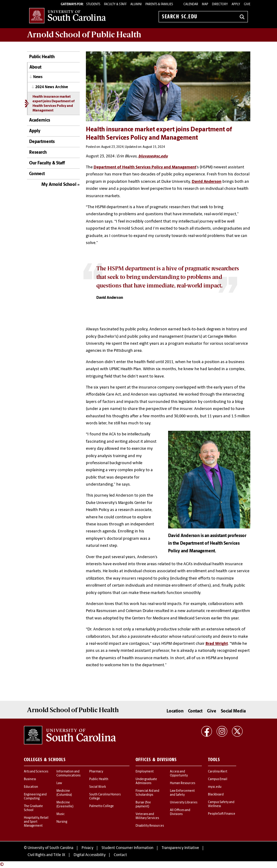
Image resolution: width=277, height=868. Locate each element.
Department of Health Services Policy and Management (145, 167)
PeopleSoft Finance (222, 814)
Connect (37, 174)
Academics (40, 120)
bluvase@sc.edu (153, 156)
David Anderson (207, 182)
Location (175, 711)
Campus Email (218, 779)
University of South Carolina (50, 848)
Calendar (191, 4)
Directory (220, 4)
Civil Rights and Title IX (46, 855)
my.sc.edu (215, 787)
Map (205, 4)
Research (38, 153)
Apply (236, 4)
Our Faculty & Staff (47, 163)
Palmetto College (102, 806)
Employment (145, 772)
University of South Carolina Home (67, 15)
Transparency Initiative (180, 848)
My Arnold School (59, 185)
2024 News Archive (52, 87)
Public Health (42, 57)
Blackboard (216, 795)
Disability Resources (150, 826)
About (35, 68)
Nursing (62, 822)
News (38, 77)
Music (61, 814)
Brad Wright (217, 644)
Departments (42, 142)
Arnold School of (84, 35)
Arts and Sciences (36, 772)
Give (247, 4)
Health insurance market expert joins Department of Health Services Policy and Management (54, 104)
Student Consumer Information (127, 848)
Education (31, 787)
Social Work (98, 787)
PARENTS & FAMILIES (159, 4)
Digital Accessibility (90, 855)
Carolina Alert (218, 772)
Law (59, 783)
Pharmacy (96, 772)
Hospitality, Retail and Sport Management (36, 822)
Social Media (233, 711)
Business (30, 779)
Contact (195, 711)
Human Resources (183, 783)
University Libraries (184, 803)
